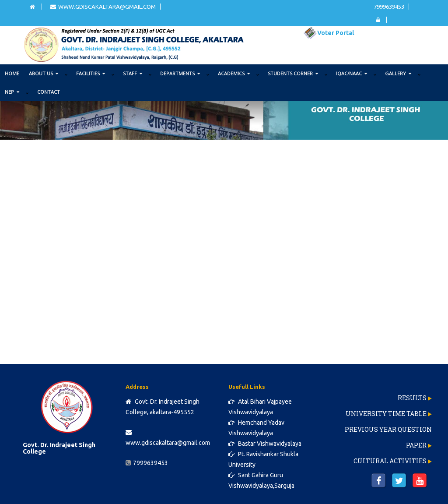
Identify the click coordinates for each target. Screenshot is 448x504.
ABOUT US (44, 73)
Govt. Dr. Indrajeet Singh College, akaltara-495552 (163, 407)
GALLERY (398, 73)
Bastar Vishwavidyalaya (265, 444)
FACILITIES (91, 73)
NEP (12, 92)
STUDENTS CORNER (293, 73)
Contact (49, 92)
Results (412, 398)
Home (12, 73)
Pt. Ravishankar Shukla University (263, 459)
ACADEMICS (234, 73)
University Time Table (386, 414)
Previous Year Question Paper (388, 437)
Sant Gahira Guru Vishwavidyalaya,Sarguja (261, 480)
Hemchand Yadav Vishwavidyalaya (256, 428)
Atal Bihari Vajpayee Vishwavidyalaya (260, 407)
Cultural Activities (390, 461)
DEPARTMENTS (180, 73)
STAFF (133, 73)
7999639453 (389, 7)
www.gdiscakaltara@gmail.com (103, 7)
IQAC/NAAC (352, 73)
